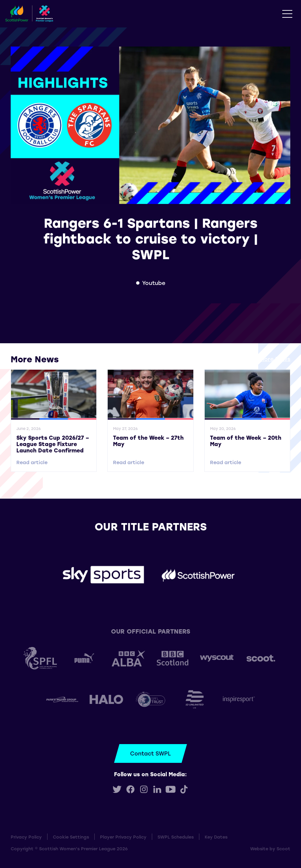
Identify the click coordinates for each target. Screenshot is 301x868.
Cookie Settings (71, 837)
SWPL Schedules (176, 837)
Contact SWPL (150, 753)
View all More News (264, 359)
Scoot (283, 848)
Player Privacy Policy (123, 837)
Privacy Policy (26, 837)
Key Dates (216, 837)
